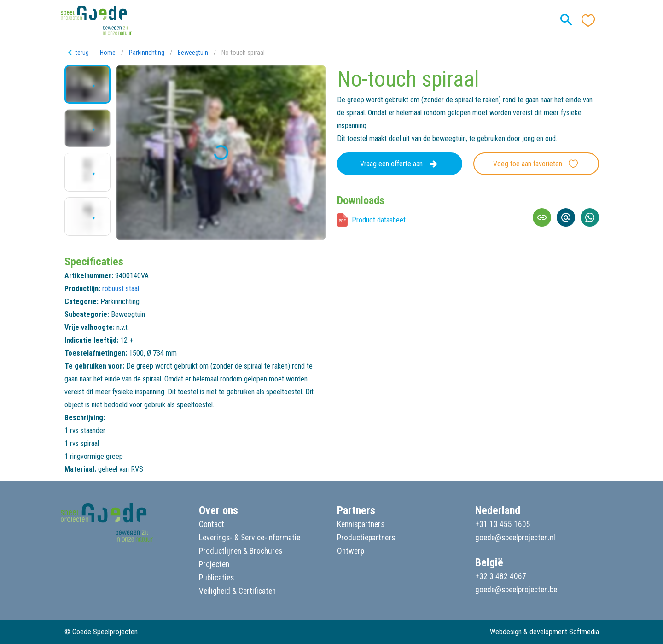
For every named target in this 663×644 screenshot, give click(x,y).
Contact (212, 524)
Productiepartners (366, 538)
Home (108, 53)
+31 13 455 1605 (503, 524)
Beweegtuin (193, 53)
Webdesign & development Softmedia (544, 632)
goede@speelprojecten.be (516, 590)
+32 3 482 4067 (501, 576)
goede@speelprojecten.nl (515, 538)
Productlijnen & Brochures (241, 551)
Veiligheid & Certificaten (237, 591)
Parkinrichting (147, 53)
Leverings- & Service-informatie (250, 538)
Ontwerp (351, 551)
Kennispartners (361, 524)
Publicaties (216, 578)
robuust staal (121, 289)
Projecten (214, 564)
